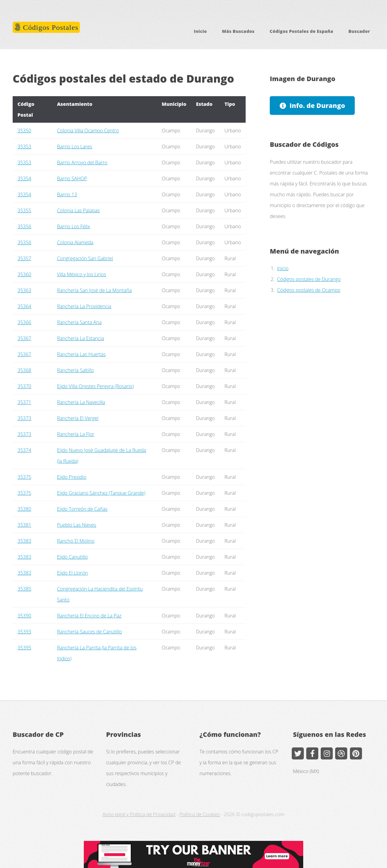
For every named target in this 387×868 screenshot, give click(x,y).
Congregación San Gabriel (85, 258)
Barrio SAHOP (72, 178)
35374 (24, 450)
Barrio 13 (67, 194)
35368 (24, 370)
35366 (24, 322)
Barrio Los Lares (74, 147)
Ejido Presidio (72, 477)
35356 (24, 226)
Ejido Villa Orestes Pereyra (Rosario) (95, 386)
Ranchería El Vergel (78, 418)
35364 (24, 306)
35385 (24, 589)
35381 (24, 525)
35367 (24, 338)
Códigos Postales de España (302, 31)
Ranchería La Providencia (84, 306)
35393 (24, 632)
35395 (24, 648)
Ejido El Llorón (72, 573)
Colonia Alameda (75, 242)
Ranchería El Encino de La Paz (89, 616)
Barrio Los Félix (73, 226)
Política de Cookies (200, 814)
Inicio (200, 31)
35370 (24, 386)
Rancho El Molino (76, 541)
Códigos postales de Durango (309, 279)
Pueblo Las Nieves (77, 525)
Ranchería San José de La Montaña (94, 290)
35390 (24, 616)
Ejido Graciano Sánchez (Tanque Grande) (101, 493)
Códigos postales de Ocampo (309, 290)
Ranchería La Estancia (80, 338)
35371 (24, 402)
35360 (24, 274)
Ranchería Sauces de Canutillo (90, 632)
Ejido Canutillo (72, 557)
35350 (24, 131)
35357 (24, 258)
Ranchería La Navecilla (81, 402)
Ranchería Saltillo (75, 370)
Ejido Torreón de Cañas (82, 509)
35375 (24, 477)
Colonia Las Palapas (78, 210)
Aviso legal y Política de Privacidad (139, 814)
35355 (24, 210)
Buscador (359, 31)
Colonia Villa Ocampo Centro (88, 131)
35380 (24, 509)
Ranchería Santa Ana (79, 322)
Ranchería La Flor (76, 434)
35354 (24, 178)
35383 (24, 541)
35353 (24, 147)
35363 (24, 290)
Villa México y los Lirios (82, 274)
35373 (24, 418)
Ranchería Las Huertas (81, 354)
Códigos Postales (50, 27)
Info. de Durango (318, 105)
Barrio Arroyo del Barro (82, 163)
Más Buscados (238, 31)
